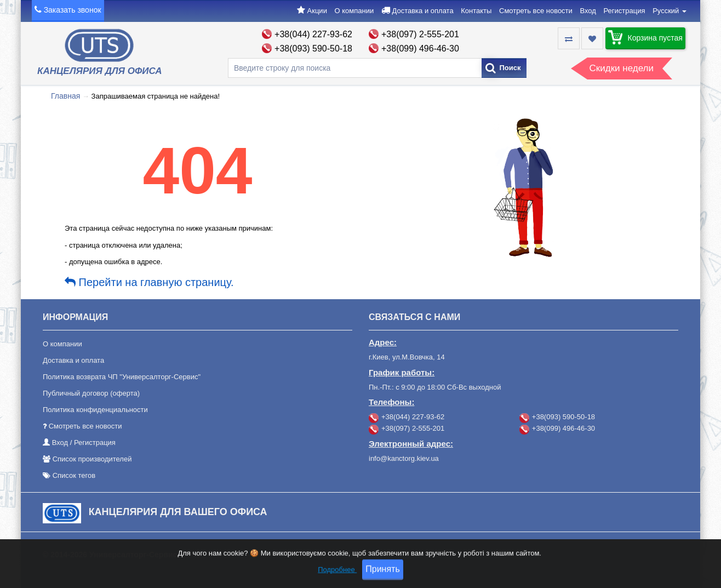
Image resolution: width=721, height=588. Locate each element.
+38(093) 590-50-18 (313, 48)
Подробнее (337, 580)
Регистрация (625, 11)
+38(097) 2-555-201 (420, 34)
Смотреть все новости (536, 11)
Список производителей (92, 459)
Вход (588, 11)
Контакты (476, 11)
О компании (354, 11)
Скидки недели (622, 68)
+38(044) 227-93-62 (313, 34)
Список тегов (74, 475)
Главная (65, 96)
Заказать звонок (73, 10)
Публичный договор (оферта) (91, 393)
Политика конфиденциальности (95, 410)
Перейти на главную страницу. (149, 282)
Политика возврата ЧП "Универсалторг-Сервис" (122, 377)
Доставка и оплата (422, 11)
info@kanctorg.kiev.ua (404, 458)
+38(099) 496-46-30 (420, 48)
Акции (317, 11)
